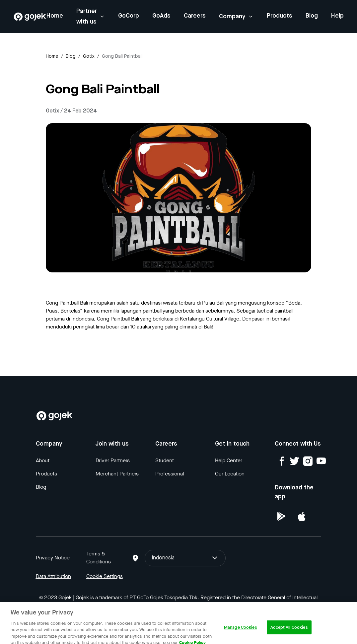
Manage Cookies (241, 634)
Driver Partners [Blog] (113, 460)
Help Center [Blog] (229, 460)
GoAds (161, 16)
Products (280, 16)
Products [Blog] (46, 474)
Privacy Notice (53, 558)
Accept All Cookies (289, 634)
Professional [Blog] (170, 474)
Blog (312, 16)
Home (55, 16)
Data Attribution (53, 576)
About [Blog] (43, 460)
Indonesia (185, 558)
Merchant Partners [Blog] (117, 474)
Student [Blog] (165, 460)
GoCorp (129, 16)
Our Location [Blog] (230, 474)
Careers (195, 16)
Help (337, 16)
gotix (89, 56)
